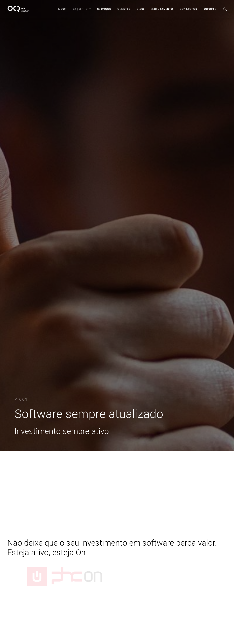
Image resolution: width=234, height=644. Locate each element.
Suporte (13, 574)
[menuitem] (62, 9)
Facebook (170, 579)
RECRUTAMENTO (162, 9)
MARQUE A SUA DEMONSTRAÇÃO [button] (117, 492)
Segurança (93, 581)
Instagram (170, 590)
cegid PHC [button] (82, 9)
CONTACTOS (188, 9)
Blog (10, 560)
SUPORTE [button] (210, 9)
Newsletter (15, 565)
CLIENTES (124, 9)
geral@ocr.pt (172, 571)
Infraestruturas (95, 555)
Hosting (91, 571)
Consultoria (93, 549)
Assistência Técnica (99, 565)
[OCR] (18, 9)
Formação (92, 560)
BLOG (140, 9)
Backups (91, 576)
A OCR (62, 9)
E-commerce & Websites (102, 586)
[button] (225, 9)
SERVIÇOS (104, 9)
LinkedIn (169, 585)
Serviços (13, 549)
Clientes (13, 555)
